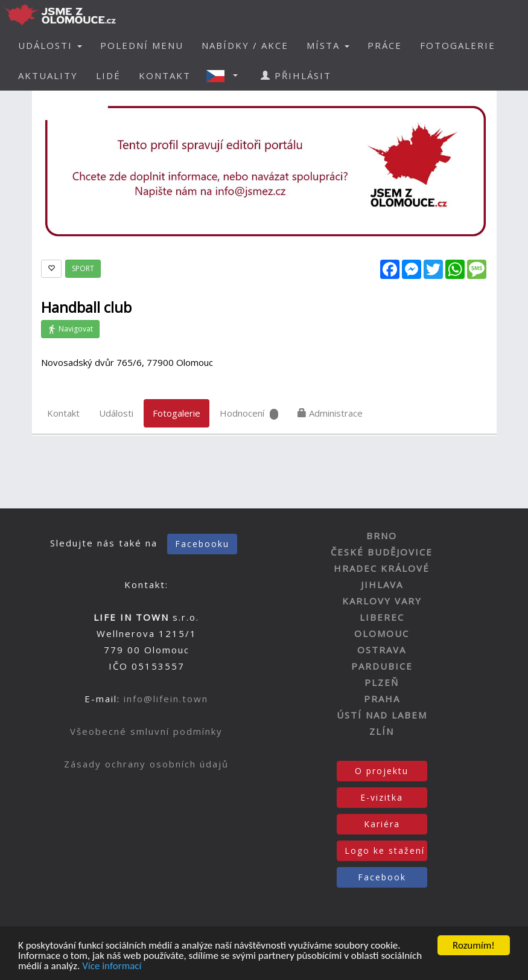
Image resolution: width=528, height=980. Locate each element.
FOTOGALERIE (458, 45)
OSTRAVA (382, 650)
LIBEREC (382, 617)
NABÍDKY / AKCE (245, 45)
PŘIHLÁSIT (296, 75)
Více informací (112, 967)
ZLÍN (382, 731)
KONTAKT (165, 75)
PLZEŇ (382, 682)
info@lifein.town (166, 699)
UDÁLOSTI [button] (50, 45)
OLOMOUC (382, 633)
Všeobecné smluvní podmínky (146, 731)
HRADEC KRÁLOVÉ (382, 568)
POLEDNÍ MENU (142, 45)
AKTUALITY (48, 75)
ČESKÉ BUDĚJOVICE (382, 552)
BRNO (382, 536)
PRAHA (382, 699)
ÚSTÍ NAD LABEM (382, 715)
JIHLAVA (382, 584)
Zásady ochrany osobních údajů (146, 764)
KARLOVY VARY (382, 601)
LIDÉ (108, 75)
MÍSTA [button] (328, 45)
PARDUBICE (382, 666)
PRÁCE (385, 45)
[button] (226, 75)
